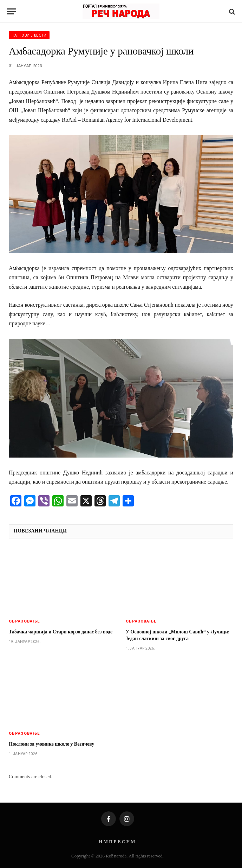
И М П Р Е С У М (117, 841)
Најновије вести (29, 35)
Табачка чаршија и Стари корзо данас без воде (61, 632)
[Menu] (12, 11)
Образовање (24, 621)
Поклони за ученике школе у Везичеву (51, 744)
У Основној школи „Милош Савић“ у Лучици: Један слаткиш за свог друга (178, 635)
